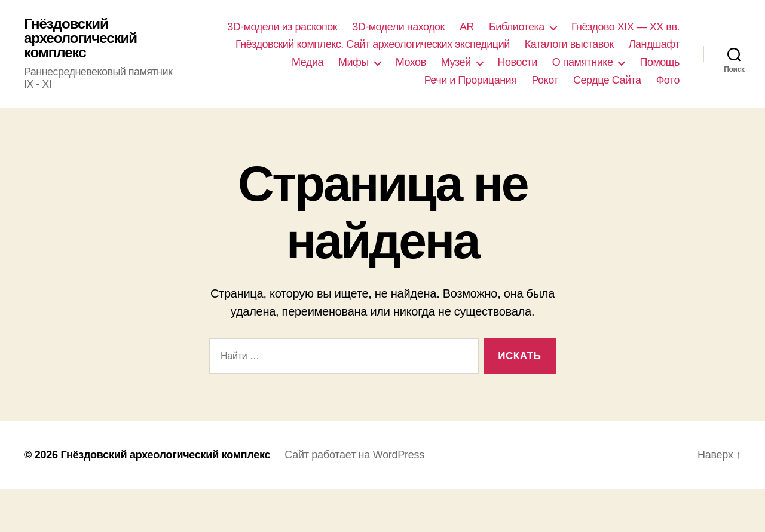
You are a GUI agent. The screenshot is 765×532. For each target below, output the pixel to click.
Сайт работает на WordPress (354, 455)
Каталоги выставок (569, 44)
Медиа (307, 62)
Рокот (545, 80)
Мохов (411, 62)
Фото (668, 80)
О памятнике (583, 62)
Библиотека (517, 27)
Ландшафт (654, 44)
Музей (456, 62)
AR (467, 27)
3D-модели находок (398, 27)
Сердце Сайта (607, 80)
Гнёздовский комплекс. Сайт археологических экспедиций (373, 44)
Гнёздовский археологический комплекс (80, 38)
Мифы (354, 62)
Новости (518, 62)
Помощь (660, 62)
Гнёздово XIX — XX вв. (625, 27)
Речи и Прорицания (471, 80)
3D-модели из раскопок (282, 27)
